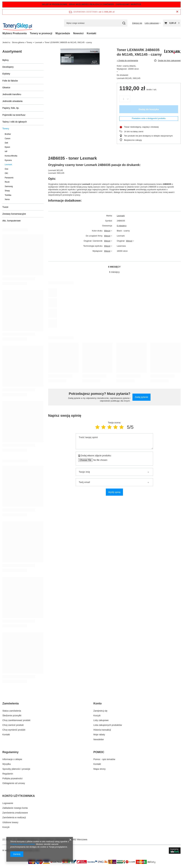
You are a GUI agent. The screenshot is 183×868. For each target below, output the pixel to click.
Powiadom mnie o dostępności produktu (149, 118)
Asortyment (12, 51)
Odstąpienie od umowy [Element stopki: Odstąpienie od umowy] (14, 783)
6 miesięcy (122, 226)
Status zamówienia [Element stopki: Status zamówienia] (12, 711)
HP (6, 152)
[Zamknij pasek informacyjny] (177, 12)
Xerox (7, 199)
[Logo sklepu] (17, 23)
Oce (6, 169)
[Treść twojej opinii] (114, 441)
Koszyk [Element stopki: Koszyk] (97, 716)
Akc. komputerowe (11, 221)
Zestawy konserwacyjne (14, 214)
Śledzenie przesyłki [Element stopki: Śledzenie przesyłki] (12, 716)
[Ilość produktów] (124, 99)
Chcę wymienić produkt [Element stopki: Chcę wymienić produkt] (14, 730)
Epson (7, 147)
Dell (6, 143)
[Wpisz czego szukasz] (96, 23)
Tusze (5, 207)
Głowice (6, 87)
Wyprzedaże (63, 33)
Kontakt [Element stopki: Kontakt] (6, 735)
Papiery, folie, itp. (11, 108)
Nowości (78, 33)
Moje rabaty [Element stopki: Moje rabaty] (99, 735)
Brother (8, 134)
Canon (8, 139)
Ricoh (7, 182)
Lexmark (39, 42)
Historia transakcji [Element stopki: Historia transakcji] (102, 730)
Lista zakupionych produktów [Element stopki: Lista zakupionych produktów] (108, 725)
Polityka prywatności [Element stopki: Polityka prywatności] (12, 778)
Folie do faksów (10, 81)
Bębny (6, 60)
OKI (6, 173)
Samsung (9, 186)
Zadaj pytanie (141, 397)
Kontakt (92, 33)
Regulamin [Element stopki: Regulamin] (8, 774)
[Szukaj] (124, 23)
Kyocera (8, 160)
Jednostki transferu (12, 94)
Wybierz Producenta (15, 33)
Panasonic (9, 178)
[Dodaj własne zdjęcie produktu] (99, 460)
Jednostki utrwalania (12, 101)
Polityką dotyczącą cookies (23, 844)
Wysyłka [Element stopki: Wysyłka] (6, 764)
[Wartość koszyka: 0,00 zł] (172, 23)
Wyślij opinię (114, 492)
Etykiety (6, 74)
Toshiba (8, 195)
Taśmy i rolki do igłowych (15, 122)
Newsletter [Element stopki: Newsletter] (99, 739)
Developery (8, 67)
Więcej (107, 231)
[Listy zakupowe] (153, 23)
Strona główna (18, 42)
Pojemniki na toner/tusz (14, 115)
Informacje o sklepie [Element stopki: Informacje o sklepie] (12, 759)
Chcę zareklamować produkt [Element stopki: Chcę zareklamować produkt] (16, 720)
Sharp (7, 191)
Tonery (29, 42)
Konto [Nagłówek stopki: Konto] (98, 703)
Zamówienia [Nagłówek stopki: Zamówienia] (11, 703)
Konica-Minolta (11, 156)
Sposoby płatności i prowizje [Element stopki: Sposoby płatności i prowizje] (16, 769)
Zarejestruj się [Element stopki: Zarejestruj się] (100, 711)
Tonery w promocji (41, 33)
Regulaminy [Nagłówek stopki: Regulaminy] (10, 752)
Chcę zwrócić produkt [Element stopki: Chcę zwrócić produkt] (13, 725)
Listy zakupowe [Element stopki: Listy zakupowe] (101, 720)
